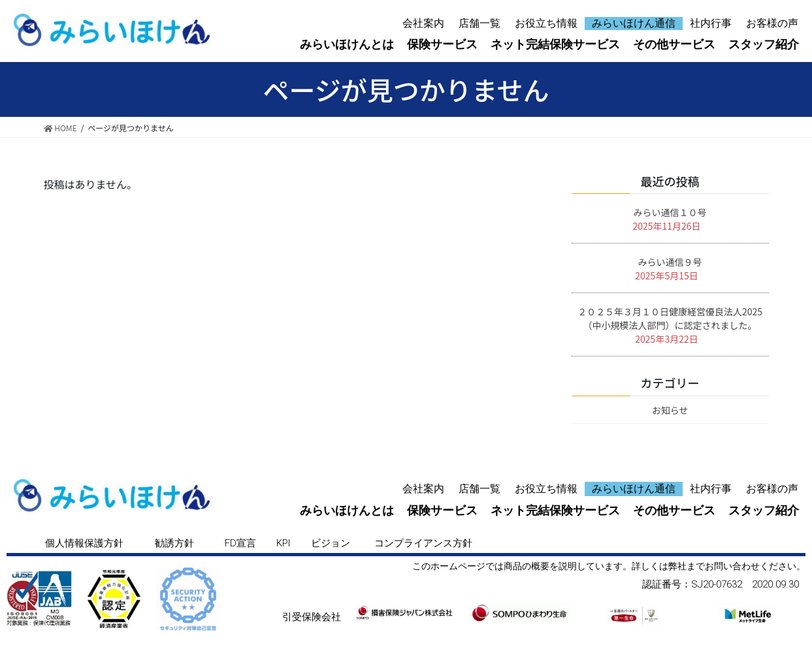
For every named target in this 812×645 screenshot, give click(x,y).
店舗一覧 (479, 23)
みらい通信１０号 (670, 212)
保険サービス (442, 44)
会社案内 (423, 23)
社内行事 (711, 23)
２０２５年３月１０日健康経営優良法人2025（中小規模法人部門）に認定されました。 (670, 318)
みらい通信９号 (670, 262)
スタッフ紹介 (764, 44)
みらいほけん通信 (634, 23)
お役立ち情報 (546, 23)
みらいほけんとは (347, 44)
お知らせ (670, 410)
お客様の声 (772, 23)
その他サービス (674, 44)
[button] (84, 543)
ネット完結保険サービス (555, 44)
